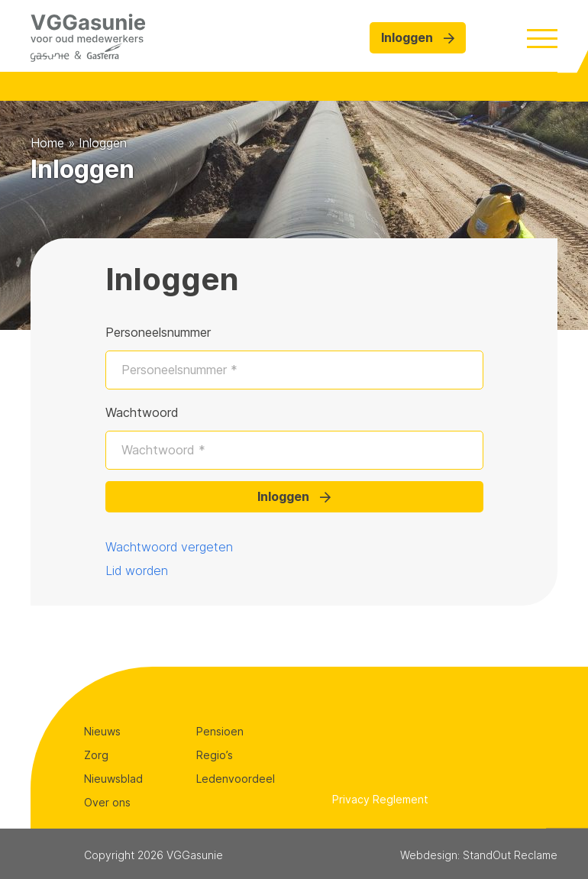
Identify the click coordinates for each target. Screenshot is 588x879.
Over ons (107, 802)
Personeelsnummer (158, 332)
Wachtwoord (142, 412)
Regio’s (215, 755)
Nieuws (102, 731)
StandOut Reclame (510, 855)
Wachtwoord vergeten (169, 547)
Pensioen (220, 731)
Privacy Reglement (380, 799)
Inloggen (418, 37)
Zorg (96, 755)
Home (47, 143)
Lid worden (137, 570)
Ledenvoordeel (236, 779)
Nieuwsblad (113, 779)
